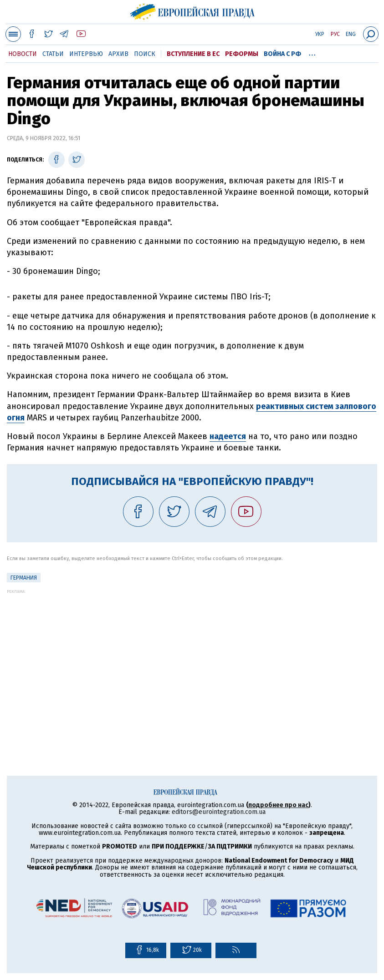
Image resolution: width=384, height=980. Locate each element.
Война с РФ (282, 54)
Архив (118, 54)
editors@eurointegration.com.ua (219, 812)
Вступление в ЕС (193, 54)
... (312, 52)
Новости (23, 54)
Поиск (145, 54)
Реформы (242, 54)
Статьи (53, 54)
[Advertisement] (192, 657)
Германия (24, 578)
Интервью (86, 54)
